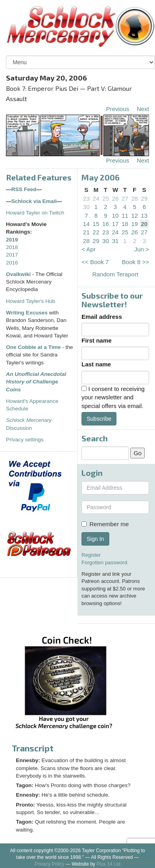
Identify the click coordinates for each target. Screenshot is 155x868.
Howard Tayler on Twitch (35, 213)
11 (125, 216)
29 (144, 198)
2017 (12, 255)
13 (144, 216)
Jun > (142, 249)
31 (115, 241)
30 (86, 207)
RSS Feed (24, 189)
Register (91, 555)
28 (135, 198)
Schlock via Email (34, 201)
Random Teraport (115, 274)
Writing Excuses (27, 313)
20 (144, 224)
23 (86, 198)
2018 (12, 247)
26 (115, 198)
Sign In (95, 539)
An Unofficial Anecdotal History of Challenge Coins (36, 382)
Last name (96, 364)
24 (96, 198)
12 (135, 216)
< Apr (88, 249)
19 (135, 224)
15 (96, 224)
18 (125, 224)
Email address (102, 317)
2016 (12, 263)
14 (86, 224)
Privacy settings (25, 440)
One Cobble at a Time (33, 347)
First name (97, 340)
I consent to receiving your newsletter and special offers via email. (113, 397)
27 (125, 198)
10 (115, 216)
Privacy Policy (49, 864)
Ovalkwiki (19, 274)
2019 (12, 240)
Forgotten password (104, 562)
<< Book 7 (95, 262)
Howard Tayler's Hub (31, 301)
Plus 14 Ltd (108, 864)
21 (86, 232)
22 (96, 232)
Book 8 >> (136, 262)
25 (106, 198)
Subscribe (99, 419)
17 (115, 224)
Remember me (105, 524)
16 (106, 224)
